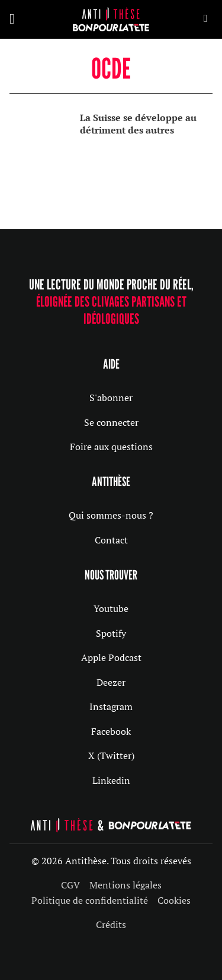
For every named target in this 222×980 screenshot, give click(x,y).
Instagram (111, 706)
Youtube (111, 608)
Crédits (111, 924)
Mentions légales (126, 885)
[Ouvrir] (12, 19)
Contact (111, 540)
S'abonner (111, 398)
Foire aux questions (111, 447)
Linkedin (111, 780)
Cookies (174, 900)
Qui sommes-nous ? (111, 515)
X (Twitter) (111, 756)
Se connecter (111, 422)
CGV (70, 885)
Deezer (111, 682)
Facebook (111, 731)
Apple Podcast (111, 657)
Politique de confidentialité (90, 900)
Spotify (111, 633)
